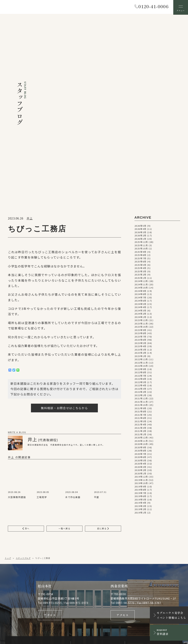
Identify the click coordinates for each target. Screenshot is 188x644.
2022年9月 (140, 235)
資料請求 (154, 551)
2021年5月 (140, 287)
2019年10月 (141, 349)
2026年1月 (140, 104)
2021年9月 (140, 274)
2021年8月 (140, 277)
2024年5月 (140, 169)
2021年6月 (140, 284)
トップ (8, 424)
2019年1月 (140, 378)
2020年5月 (140, 326)
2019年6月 (140, 362)
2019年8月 (140, 355)
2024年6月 (140, 166)
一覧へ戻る (64, 394)
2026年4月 (140, 95)
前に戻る (103, 394)
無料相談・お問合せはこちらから (64, 273)
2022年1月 (140, 261)
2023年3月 (140, 215)
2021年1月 (140, 300)
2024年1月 (140, 182)
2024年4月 (140, 173)
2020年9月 (140, 313)
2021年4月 (140, 290)
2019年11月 (141, 345)
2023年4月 (140, 212)
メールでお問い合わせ (98, 551)
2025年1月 (140, 143)
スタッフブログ (23, 424)
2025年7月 (140, 124)
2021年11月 (141, 267)
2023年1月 (140, 222)
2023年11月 (141, 189)
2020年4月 (140, 329)
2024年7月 (140, 163)
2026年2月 (140, 101)
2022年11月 (141, 228)
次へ (26, 394)
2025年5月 (140, 130)
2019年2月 (140, 375)
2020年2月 (140, 336)
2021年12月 (141, 264)
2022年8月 (140, 238)
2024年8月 (140, 160)
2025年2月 (140, 140)
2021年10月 (141, 271)
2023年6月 (140, 205)
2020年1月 (140, 339)
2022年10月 (141, 231)
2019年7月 (140, 358)
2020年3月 (140, 332)
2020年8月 (140, 316)
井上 (30, 84)
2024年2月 (140, 179)
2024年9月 (140, 156)
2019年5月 (140, 365)
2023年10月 (141, 192)
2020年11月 (141, 306)
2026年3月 (140, 98)
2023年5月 (140, 209)
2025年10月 (141, 114)
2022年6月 (140, 244)
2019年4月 (140, 368)
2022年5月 (140, 248)
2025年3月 (140, 137)
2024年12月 (141, 147)
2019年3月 (140, 371)
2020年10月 (141, 310)
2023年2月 (140, 218)
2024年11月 (141, 150)
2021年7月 (140, 280)
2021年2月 (140, 297)
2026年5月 (140, 91)
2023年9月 (140, 195)
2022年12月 (141, 225)
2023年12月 (141, 186)
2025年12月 (141, 108)
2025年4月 (140, 134)
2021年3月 (140, 293)
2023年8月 (140, 199)
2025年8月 (140, 121)
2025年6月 (140, 127)
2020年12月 (141, 303)
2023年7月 (140, 202)
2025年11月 (141, 111)
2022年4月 (140, 251)
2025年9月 (140, 117)
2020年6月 (140, 323)
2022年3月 (140, 254)
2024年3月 (140, 176)
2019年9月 (140, 352)
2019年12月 (141, 342)
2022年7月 (140, 241)
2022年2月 (140, 257)
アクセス (50, 482)
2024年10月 (141, 153)
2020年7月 (140, 319)
